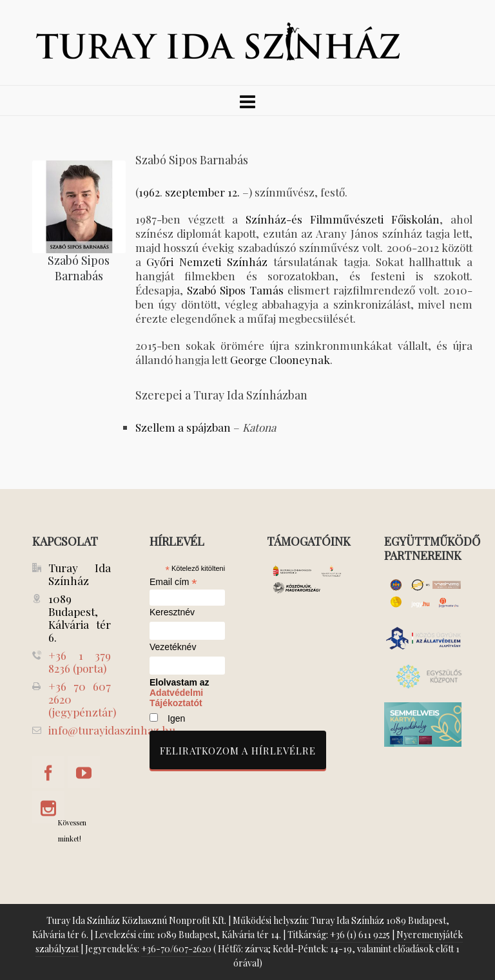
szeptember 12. (202, 192)
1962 (149, 192)
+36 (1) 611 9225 (360, 935)
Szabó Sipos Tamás (235, 290)
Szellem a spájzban (183, 427)
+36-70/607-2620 (176, 949)
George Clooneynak (280, 360)
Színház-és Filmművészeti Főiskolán (343, 219)
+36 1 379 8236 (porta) (80, 662)
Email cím (173, 582)
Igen (176, 718)
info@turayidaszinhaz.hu (112, 730)
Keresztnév (172, 612)
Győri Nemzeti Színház (207, 262)
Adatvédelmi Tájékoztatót (176, 698)
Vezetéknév (173, 647)
